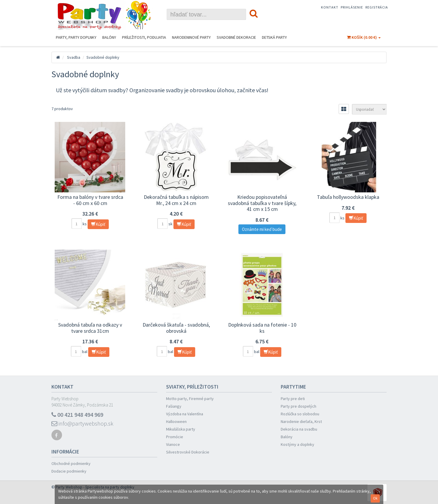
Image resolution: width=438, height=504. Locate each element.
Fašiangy (174, 406)
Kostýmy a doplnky (297, 444)
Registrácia (377, 7)
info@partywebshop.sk (82, 423)
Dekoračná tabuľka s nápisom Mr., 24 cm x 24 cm (176, 200)
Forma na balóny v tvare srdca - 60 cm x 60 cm (90, 200)
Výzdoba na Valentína (185, 414)
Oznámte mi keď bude (262, 229)
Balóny (109, 37)
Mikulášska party (181, 429)
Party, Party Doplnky (76, 37)
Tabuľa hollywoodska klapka (348, 197)
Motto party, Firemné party (190, 399)
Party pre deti (293, 399)
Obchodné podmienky (71, 463)
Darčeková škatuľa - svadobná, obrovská (176, 328)
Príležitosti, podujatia (144, 37)
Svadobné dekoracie (236, 37)
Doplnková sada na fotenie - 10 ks (262, 328)
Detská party (274, 37)
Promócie (175, 437)
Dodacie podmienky (69, 471)
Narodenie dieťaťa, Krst (301, 421)
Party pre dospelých (299, 406)
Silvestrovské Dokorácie (188, 452)
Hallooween (176, 421)
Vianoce (173, 444)
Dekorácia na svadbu (299, 429)
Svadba (74, 57)
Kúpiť (98, 224)
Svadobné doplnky (103, 57)
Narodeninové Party (191, 37)
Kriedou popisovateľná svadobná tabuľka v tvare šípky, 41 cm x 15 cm (262, 203)
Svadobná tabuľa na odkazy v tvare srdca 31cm (90, 328)
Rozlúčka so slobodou (300, 414)
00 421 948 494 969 (77, 415)
